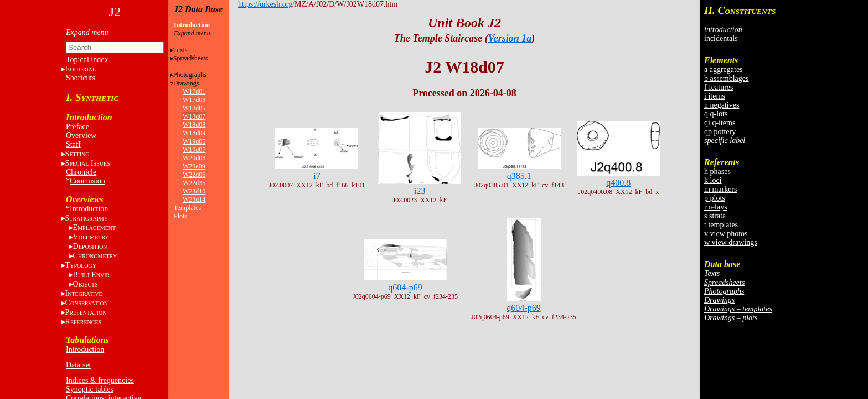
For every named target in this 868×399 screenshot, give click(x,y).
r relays (716, 207)
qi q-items (720, 123)
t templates (721, 225)
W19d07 (194, 150)
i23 (420, 191)
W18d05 (194, 108)
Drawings (186, 83)
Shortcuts (81, 78)
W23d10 (194, 191)
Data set (78, 365)
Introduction (89, 209)
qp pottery (720, 132)
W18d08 (194, 125)
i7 (317, 176)
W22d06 (194, 175)
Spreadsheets (191, 58)
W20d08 (194, 158)
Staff (73, 144)
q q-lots (716, 114)
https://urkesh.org (265, 4)
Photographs (190, 75)
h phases (717, 172)
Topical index (87, 60)
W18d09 (194, 133)
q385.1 (519, 176)
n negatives (722, 105)
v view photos (726, 234)
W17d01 (194, 91)
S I (88, 163)
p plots (715, 198)
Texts (180, 50)
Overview (81, 135)
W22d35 (194, 183)
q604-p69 (405, 287)
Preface (77, 127)
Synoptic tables (90, 389)
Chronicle (81, 172)
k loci (713, 180)
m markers (720, 189)
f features (719, 87)
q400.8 (618, 183)
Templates (187, 208)
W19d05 (194, 141)
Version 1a (510, 38)
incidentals (721, 39)
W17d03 (194, 100)
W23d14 (194, 199)
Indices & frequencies (100, 380)
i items (715, 96)
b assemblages (726, 78)
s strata (715, 216)
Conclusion (87, 181)
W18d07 (194, 116)
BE (92, 275)
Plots (180, 216)
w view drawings (731, 242)
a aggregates (724, 70)
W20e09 (194, 166)
